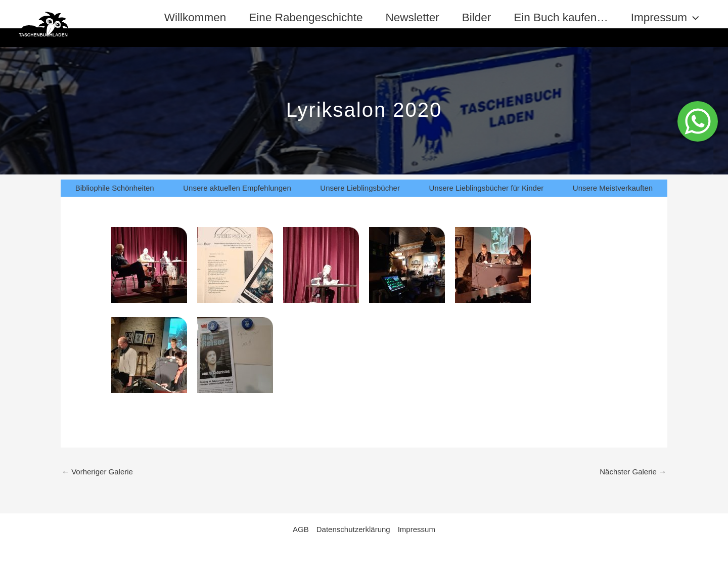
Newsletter (413, 17)
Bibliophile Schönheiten (115, 188)
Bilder (477, 17)
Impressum (665, 18)
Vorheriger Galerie (97, 472)
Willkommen (195, 17)
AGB (301, 529)
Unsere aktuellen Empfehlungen (237, 188)
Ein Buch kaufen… (561, 17)
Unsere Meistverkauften (613, 188)
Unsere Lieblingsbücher (360, 188)
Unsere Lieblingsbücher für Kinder (486, 188)
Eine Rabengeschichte (306, 17)
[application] (693, 18)
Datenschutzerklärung (353, 529)
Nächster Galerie (633, 472)
